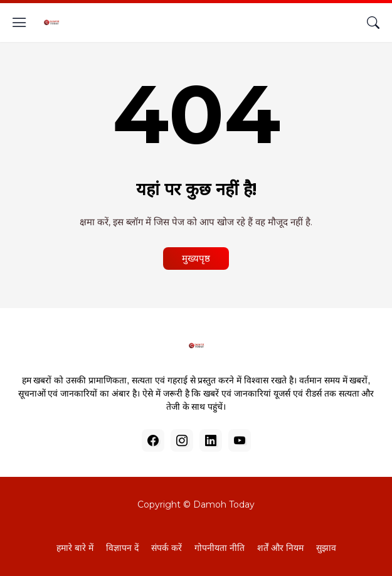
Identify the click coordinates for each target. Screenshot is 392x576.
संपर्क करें (167, 548)
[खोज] (373, 23)
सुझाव (326, 548)
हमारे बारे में (75, 548)
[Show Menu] (19, 23)
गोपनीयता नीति (220, 548)
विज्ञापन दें (122, 548)
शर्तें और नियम (280, 548)
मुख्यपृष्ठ (196, 258)
